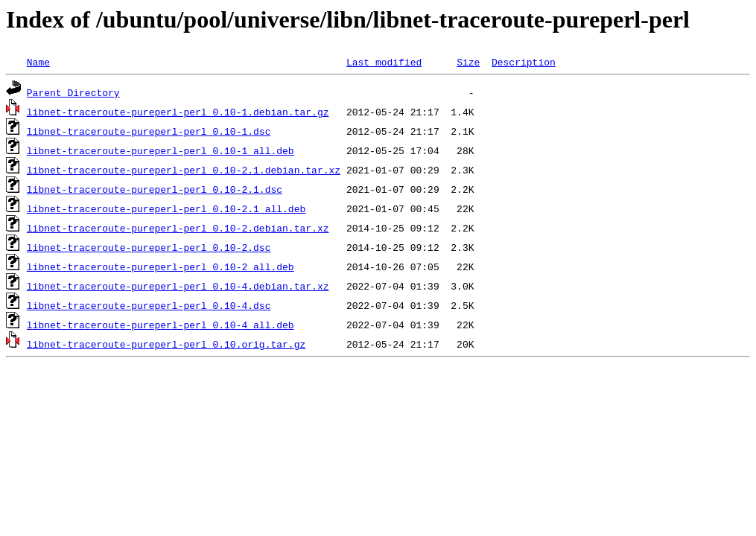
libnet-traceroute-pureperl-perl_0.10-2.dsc (149, 247)
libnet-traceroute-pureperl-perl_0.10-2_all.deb (161, 267)
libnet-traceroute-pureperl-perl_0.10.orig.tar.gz (166, 344)
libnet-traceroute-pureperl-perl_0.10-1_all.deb (161, 150)
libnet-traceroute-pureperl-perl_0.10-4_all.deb (161, 325)
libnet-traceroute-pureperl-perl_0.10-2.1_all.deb (166, 208)
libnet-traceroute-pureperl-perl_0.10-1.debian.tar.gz (178, 112)
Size (468, 62)
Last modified (384, 62)
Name (38, 62)
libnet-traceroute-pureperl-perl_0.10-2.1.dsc (155, 189)
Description (524, 62)
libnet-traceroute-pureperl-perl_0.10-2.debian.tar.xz (178, 228)
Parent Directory (73, 92)
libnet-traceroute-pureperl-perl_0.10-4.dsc (149, 305)
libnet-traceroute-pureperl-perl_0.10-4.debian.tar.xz (178, 286)
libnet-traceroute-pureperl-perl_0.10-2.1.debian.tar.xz (184, 170)
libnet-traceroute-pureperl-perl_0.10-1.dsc (149, 131)
